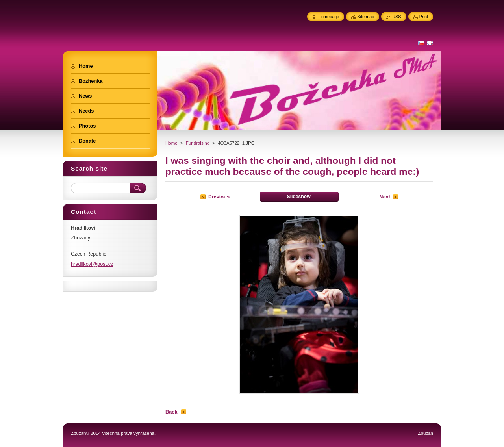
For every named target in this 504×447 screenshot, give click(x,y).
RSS (397, 17)
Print (424, 17)
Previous (219, 197)
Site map (366, 17)
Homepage (329, 17)
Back (171, 412)
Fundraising (198, 143)
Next (385, 197)
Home (171, 143)
